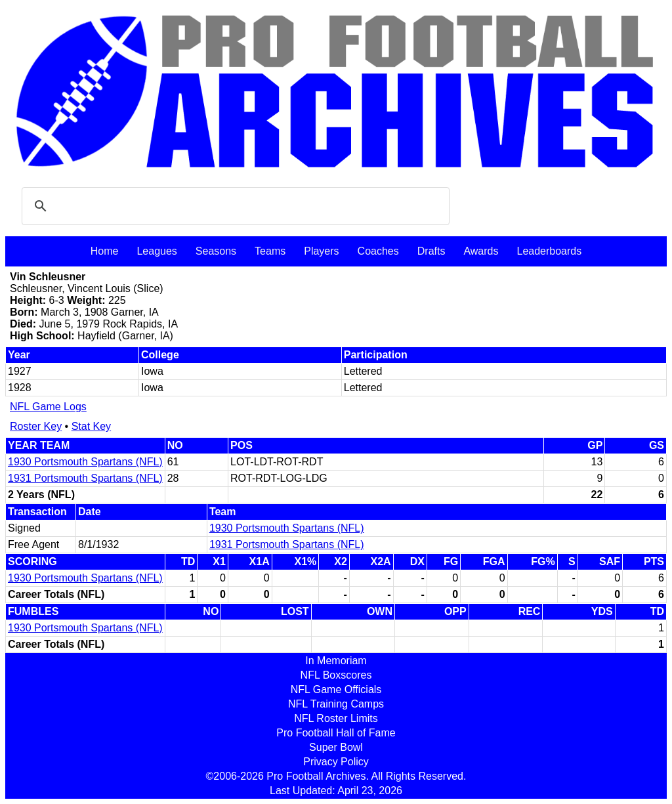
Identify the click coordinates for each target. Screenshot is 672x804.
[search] (234, 206)
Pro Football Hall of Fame (336, 733)
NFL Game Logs (48, 407)
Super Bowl (336, 747)
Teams (270, 251)
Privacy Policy (336, 762)
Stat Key (91, 426)
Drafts (431, 251)
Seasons (216, 251)
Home (105, 251)
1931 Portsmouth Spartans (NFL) (85, 478)
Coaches (378, 251)
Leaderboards (549, 251)
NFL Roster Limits (336, 718)
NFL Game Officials (336, 689)
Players (321, 251)
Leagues (157, 251)
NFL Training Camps (336, 704)
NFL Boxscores (336, 675)
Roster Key (36, 426)
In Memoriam (336, 661)
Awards (481, 251)
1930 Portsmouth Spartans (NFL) (85, 462)
